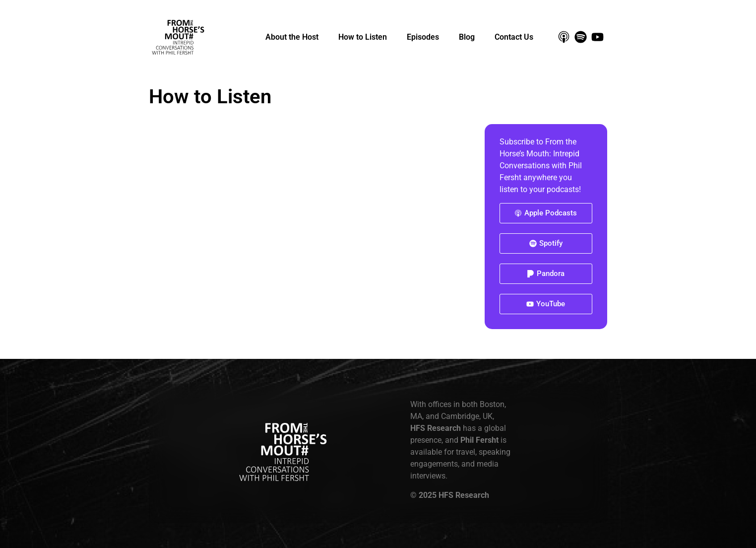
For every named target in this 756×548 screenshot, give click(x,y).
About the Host (292, 37)
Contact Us (514, 37)
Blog (467, 37)
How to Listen (363, 37)
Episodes (423, 37)
